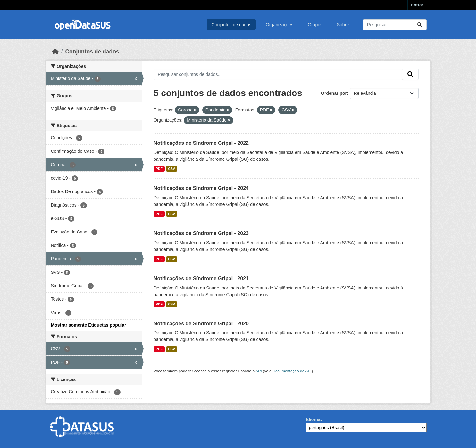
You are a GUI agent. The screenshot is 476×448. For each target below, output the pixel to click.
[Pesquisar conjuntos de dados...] (395, 25)
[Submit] (420, 25)
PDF (159, 169)
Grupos (315, 25)
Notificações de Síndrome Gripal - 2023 (201, 233)
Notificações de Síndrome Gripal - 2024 (201, 188)
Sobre (343, 25)
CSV (171, 169)
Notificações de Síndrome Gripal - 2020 (201, 324)
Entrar (417, 5)
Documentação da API (292, 371)
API (259, 371)
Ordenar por (334, 93)
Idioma (313, 419)
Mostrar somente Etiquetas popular (89, 325)
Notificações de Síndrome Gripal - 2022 (201, 143)
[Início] (55, 52)
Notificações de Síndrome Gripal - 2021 (201, 278)
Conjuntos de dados (232, 25)
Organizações (280, 25)
